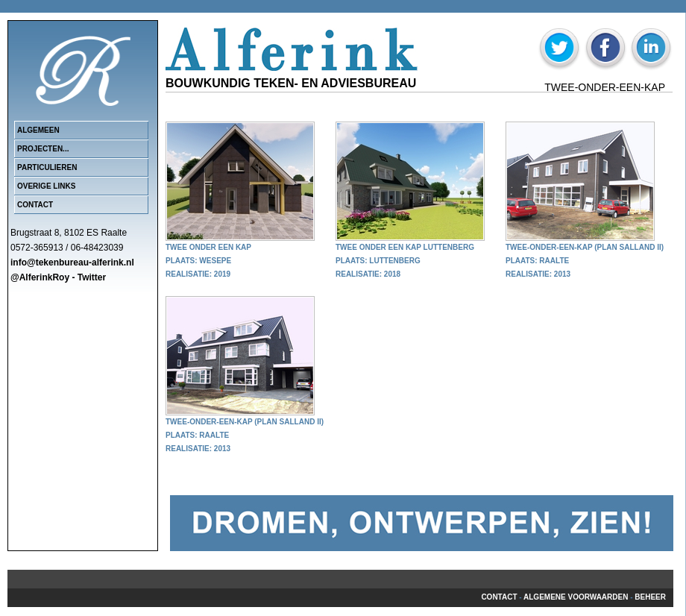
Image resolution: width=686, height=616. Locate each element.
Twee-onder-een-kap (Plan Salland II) (585, 247)
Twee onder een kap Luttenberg (405, 247)
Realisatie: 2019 (198, 274)
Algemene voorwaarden (576, 597)
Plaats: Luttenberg (378, 261)
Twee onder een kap (208, 247)
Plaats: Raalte (537, 261)
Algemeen (38, 130)
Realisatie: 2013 (538, 274)
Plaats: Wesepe (198, 261)
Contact (35, 205)
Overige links (46, 186)
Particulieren (47, 167)
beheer (650, 597)
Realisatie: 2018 (368, 274)
